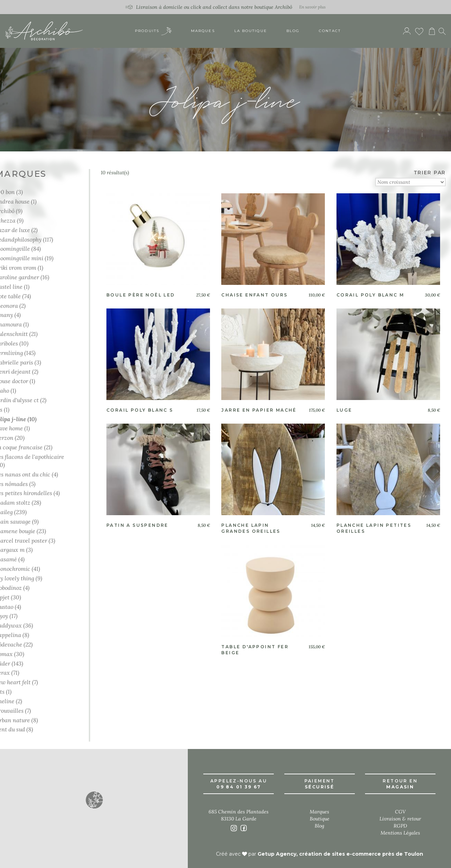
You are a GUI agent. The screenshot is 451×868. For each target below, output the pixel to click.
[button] (94, 800)
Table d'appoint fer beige (255, 650)
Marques (203, 32)
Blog (293, 32)
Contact (330, 32)
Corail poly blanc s (140, 410)
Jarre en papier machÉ (259, 410)
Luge (344, 410)
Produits (153, 32)
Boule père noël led (141, 295)
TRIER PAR (430, 173)
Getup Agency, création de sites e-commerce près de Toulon (340, 854)
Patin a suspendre (137, 525)
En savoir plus (312, 7)
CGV (400, 812)
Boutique (320, 819)
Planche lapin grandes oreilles (251, 528)
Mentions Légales (400, 833)
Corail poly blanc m (370, 295)
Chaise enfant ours (254, 295)
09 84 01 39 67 (239, 787)
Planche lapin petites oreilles (374, 528)
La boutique (251, 32)
